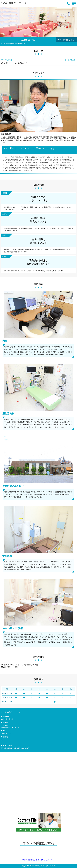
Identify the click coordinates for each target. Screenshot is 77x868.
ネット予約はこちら (66, 40)
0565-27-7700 (28, 40)
